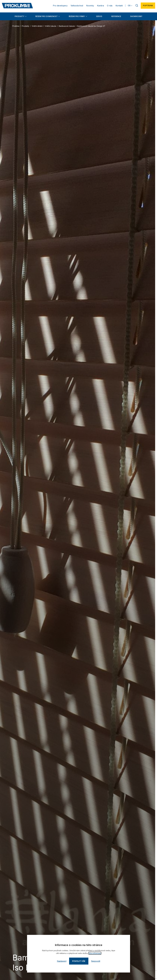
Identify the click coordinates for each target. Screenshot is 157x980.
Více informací (95, 953)
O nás (110, 6)
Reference (116, 16)
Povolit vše (79, 961)
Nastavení (62, 961)
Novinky (90, 6)
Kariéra (100, 6)
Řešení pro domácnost (46, 16)
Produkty (19, 16)
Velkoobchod (77, 6)
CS (129, 6)
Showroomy (136, 16)
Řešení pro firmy (77, 16)
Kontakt (119, 6)
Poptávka (148, 6)
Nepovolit (96, 961)
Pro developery (60, 6)
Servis (99, 16)
